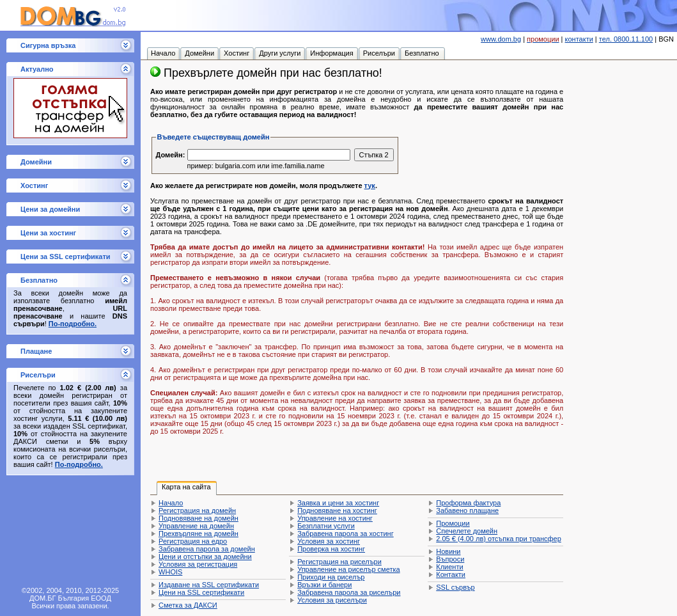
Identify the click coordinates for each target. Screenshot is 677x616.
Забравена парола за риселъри (349, 592)
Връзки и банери (324, 585)
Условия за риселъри (332, 600)
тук (370, 186)
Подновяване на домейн (198, 518)
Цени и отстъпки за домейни (205, 557)
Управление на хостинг (335, 518)
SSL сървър (455, 587)
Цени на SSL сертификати (201, 592)
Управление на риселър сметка (348, 569)
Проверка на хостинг (331, 549)
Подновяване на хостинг (337, 510)
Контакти (451, 574)
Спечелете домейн (467, 531)
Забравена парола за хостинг (346, 533)
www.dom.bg (501, 39)
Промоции (453, 523)
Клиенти (449, 567)
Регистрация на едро (193, 541)
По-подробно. (73, 324)
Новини (448, 551)
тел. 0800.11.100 (626, 39)
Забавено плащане (467, 510)
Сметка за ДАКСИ (188, 605)
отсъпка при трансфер (499, 539)
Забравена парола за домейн (207, 549)
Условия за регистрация (198, 564)
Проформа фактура (468, 503)
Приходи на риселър (331, 577)
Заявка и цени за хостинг (338, 503)
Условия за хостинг (329, 541)
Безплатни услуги (326, 526)
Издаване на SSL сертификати (209, 585)
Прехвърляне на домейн (198, 533)
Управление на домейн (196, 526)
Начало (171, 503)
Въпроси (450, 559)
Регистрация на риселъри (339, 562)
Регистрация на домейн (197, 510)
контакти (579, 39)
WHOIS (170, 572)
